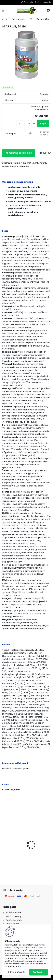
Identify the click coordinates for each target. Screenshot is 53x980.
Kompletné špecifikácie (19, 153)
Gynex (8, 845)
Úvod (5, 19)
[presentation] (4, 840)
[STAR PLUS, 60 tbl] (26, 55)
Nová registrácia (44, 2)
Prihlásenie (28, 2)
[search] (48, 10)
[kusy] (24, 124)
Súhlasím (39, 972)
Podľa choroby (19, 19)
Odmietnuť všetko (17, 972)
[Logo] (27, 11)
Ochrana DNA (43, 19)
